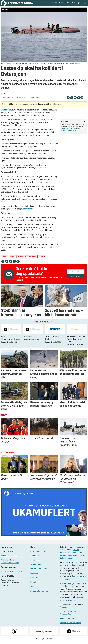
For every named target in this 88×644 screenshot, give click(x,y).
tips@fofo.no (65, 131)
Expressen (6, 112)
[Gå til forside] (17, 4)
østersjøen (22, 259)
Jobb (74, 4)
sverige (5, 259)
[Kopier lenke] (82, 100)
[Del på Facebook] (68, 100)
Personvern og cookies (39, 571)
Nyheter (54, 4)
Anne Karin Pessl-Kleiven (10, 565)
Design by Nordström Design (70, 625)
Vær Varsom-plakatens (70, 568)
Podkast (68, 4)
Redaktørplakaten (66, 561)
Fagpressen (64, 610)
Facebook (34, 576)
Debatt (61, 4)
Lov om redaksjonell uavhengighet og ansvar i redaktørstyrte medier (71, 555)
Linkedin (33, 585)
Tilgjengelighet (36, 567)
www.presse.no (69, 603)
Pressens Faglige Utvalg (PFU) (73, 586)
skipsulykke (32, 259)
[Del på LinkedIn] (75, 100)
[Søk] (79, 4)
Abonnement (35, 563)
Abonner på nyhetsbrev (39, 594)
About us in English (67, 621)
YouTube (34, 589)
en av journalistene (70, 133)
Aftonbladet (27, 211)
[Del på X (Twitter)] (72, 100)
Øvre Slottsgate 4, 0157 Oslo (11, 574)
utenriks (42, 259)
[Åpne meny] (85, 4)
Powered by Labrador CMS (44, 641)
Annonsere (35, 558)
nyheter (13, 259)
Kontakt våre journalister (10, 558)
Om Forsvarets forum (38, 554)
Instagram (34, 580)
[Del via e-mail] (79, 100)
